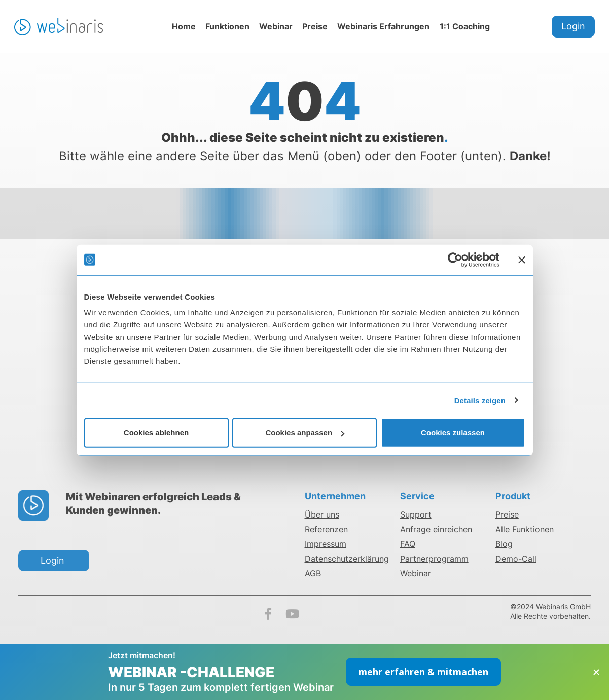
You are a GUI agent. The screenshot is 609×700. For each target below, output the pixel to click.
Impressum (326, 544)
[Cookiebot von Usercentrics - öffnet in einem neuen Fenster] (455, 260)
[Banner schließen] (522, 260)
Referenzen (326, 529)
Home (184, 26)
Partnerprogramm (434, 559)
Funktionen (227, 26)
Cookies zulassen (453, 433)
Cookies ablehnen (156, 433)
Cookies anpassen (305, 433)
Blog (504, 544)
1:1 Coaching (465, 26)
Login (573, 26)
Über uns (322, 514)
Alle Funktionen (525, 529)
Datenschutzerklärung (347, 559)
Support (416, 514)
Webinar (276, 26)
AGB (313, 573)
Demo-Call (516, 559)
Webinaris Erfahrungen (383, 26)
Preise (315, 26)
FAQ (408, 544)
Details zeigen (480, 400)
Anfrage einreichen (436, 529)
